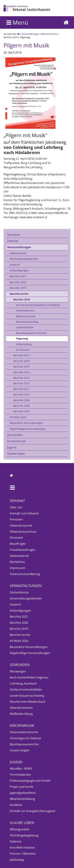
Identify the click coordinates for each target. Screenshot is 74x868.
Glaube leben (16, 454)
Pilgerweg (22, 339)
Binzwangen (18, 671)
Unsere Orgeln (20, 750)
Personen (16, 519)
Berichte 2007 (22, 411)
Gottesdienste (18, 253)
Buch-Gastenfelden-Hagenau (29, 677)
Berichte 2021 (18, 276)
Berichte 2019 (18, 288)
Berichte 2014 (22, 372)
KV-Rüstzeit (23, 350)
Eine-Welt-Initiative (22, 847)
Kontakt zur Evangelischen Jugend (32, 811)
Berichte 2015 (22, 367)
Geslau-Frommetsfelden (26, 690)
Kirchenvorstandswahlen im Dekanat (38, 305)
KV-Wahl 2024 (18, 417)
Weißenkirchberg (21, 714)
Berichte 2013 (22, 378)
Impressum (17, 568)
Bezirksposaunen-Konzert (31, 333)
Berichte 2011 (22, 389)
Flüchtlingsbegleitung (24, 835)
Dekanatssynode (26, 316)
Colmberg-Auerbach (23, 683)
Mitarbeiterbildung (22, 799)
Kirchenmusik (16, 441)
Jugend (12, 447)
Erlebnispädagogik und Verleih (30, 781)
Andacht (15, 265)
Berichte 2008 (22, 406)
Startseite (14, 235)
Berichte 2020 (18, 282)
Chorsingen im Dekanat (26, 738)
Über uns (16, 507)
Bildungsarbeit (20, 829)
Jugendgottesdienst (23, 793)
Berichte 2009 (22, 400)
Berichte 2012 (22, 383)
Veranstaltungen (30, 34)
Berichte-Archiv (49, 34)
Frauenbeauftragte (22, 550)
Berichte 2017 (22, 355)
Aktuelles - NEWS (21, 769)
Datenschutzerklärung (25, 574)
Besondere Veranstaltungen (26, 423)
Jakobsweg (17, 860)
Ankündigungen (19, 270)
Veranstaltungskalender (24, 259)
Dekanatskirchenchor (24, 732)
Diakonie (16, 841)
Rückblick (16, 805)
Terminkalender (20, 775)
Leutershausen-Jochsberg (27, 696)
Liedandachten (25, 327)
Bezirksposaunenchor (24, 744)
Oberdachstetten (21, 708)
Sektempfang (24, 344)
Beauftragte (18, 544)
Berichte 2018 (11, 37)
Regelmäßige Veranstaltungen (28, 429)
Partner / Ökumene (23, 854)
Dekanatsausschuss (23, 532)
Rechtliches (17, 562)
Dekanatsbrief (19, 556)
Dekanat (13, 241)
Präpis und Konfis (22, 787)
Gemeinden (15, 435)
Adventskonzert (25, 311)
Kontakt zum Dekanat (24, 513)
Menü (17, 22)
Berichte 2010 (22, 395)
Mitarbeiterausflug (27, 322)
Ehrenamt (16, 538)
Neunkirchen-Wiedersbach (28, 702)
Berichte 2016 (22, 361)
